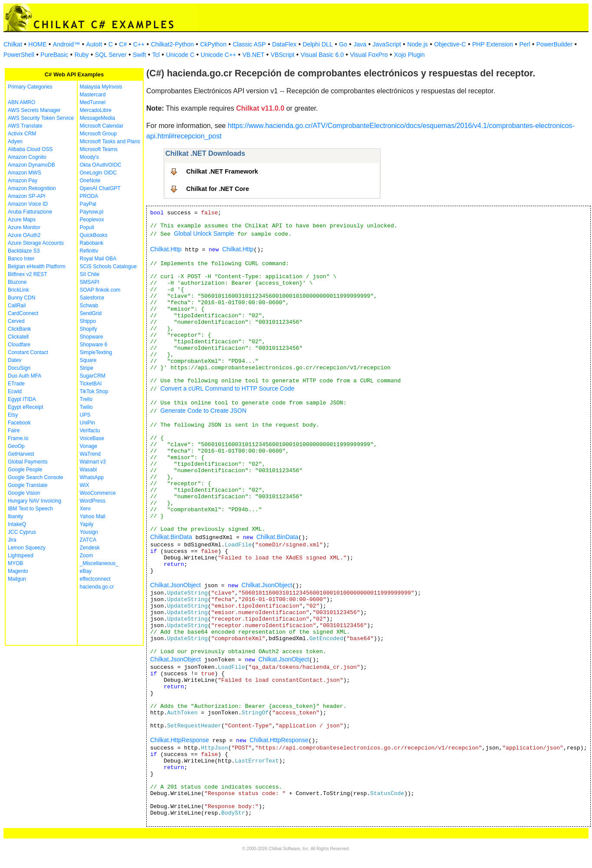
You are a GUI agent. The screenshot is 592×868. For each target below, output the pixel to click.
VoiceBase (92, 438)
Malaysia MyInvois (101, 87)
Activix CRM (22, 134)
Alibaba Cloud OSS (30, 149)
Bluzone (17, 282)
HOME (37, 44)
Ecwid (15, 391)
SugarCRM (93, 376)
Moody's (89, 157)
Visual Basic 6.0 (322, 55)
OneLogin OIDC (98, 173)
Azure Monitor (24, 227)
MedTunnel (93, 102)
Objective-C (450, 44)
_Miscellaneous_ (99, 563)
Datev (15, 360)
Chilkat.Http (166, 249)
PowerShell (19, 55)
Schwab (89, 306)
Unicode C (180, 55)
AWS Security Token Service (41, 118)
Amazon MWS (25, 173)
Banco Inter (21, 259)
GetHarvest (21, 454)
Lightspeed (21, 556)
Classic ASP (249, 44)
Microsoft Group (98, 134)
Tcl (156, 55)
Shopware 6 (94, 345)
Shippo (88, 321)
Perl (525, 44)
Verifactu (90, 431)
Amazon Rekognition (32, 188)
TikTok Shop (94, 391)
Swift (139, 55)
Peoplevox (92, 220)
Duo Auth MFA (25, 376)
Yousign (89, 532)
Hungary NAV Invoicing (35, 501)
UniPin (87, 423)
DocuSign (19, 368)
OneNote (90, 181)
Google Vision (24, 493)
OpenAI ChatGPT (100, 188)
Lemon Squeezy (27, 548)
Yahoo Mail (93, 516)
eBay (86, 571)
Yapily (87, 524)
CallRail (17, 306)
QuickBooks (94, 235)
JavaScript (387, 44)
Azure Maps (22, 220)
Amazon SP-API (27, 196)
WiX (85, 485)
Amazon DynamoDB (31, 165)
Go (343, 44)
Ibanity (15, 516)
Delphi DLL (317, 44)
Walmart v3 (93, 462)
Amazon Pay (23, 181)
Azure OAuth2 (24, 235)
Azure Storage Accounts (36, 243)
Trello (86, 399)
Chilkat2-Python (173, 44)
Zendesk (90, 548)
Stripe (87, 368)
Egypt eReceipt (25, 407)
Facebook (19, 423)
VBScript (283, 55)
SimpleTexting (96, 352)
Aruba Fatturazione (30, 212)
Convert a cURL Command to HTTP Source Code (227, 388)
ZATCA (88, 540)
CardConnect (23, 313)
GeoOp (16, 446)
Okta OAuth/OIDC (101, 165)
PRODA (89, 196)
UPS (85, 415)
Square (88, 360)
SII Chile (90, 274)
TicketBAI (91, 384)
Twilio (86, 407)
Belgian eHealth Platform (37, 266)
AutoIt (94, 44)
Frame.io (18, 438)
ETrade (16, 384)
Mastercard (93, 95)
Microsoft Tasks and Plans (110, 141)
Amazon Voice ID (28, 204)
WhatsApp (92, 477)
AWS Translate (25, 126)
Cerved (16, 321)
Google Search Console (35, 477)
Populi (87, 227)
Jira (12, 540)
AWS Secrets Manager (34, 110)
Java (360, 44)
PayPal (88, 204)
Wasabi (89, 470)
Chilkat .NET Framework (222, 171)
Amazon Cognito (27, 157)
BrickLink (18, 290)
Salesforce (92, 298)
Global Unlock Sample (204, 233)
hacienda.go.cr (97, 587)
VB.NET (254, 55)
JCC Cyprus (22, 532)
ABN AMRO (21, 102)
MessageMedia (97, 118)
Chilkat (13, 44)
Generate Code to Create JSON (203, 411)
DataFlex (284, 44)
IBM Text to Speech (30, 509)
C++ (139, 44)
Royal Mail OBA (98, 259)
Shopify (89, 329)
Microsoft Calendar (102, 126)
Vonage (89, 446)
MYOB (15, 563)
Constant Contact (28, 352)
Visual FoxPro (369, 55)
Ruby (82, 55)
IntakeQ (17, 524)
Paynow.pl (92, 212)
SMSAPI (90, 282)
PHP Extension (493, 44)
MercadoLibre (96, 110)
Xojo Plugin (409, 55)
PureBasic (54, 55)
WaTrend (90, 454)
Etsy (13, 415)
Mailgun (17, 579)
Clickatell (18, 337)
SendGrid (91, 313)
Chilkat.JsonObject (176, 585)
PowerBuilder (554, 44)
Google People (25, 470)
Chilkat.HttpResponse (179, 740)
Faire (14, 431)
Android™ (66, 44)
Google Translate (28, 485)
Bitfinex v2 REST (28, 274)
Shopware (92, 337)
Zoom (87, 556)
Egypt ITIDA (22, 399)
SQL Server (111, 55)
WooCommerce (98, 493)
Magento (18, 571)
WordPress (93, 501)
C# (123, 44)
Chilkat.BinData (171, 537)
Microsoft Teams (99, 149)
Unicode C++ (218, 55)
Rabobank (92, 243)
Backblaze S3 (24, 251)
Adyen (15, 141)
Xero (85, 509)
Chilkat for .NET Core (218, 189)
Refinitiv (89, 251)
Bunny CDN (21, 298)
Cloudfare (19, 345)
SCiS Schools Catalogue (108, 266)
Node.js (417, 44)
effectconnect (95, 579)
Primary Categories (30, 87)
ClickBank (19, 329)
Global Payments (28, 462)
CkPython (213, 44)
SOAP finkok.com (100, 290)
